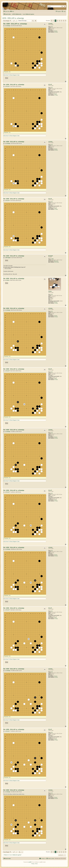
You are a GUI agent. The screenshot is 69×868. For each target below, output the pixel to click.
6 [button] (64, 21)
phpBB (30, 862)
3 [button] (57, 21)
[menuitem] (12, 11)
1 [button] (53, 21)
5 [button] (61, 21)
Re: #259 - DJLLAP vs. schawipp (15, 24)
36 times (56, 302)
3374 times (57, 262)
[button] (51, 21)
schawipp (50, 24)
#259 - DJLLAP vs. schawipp (13, 18)
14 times (56, 303)
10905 (52, 259)
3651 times (56, 261)
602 (52, 88)
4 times (55, 94)
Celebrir (50, 291)
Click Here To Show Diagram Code (11, 75)
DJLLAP (50, 84)
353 (52, 295)
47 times (56, 95)
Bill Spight (51, 256)
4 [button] (60, 21)
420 (52, 27)
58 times (56, 32)
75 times (56, 31)
